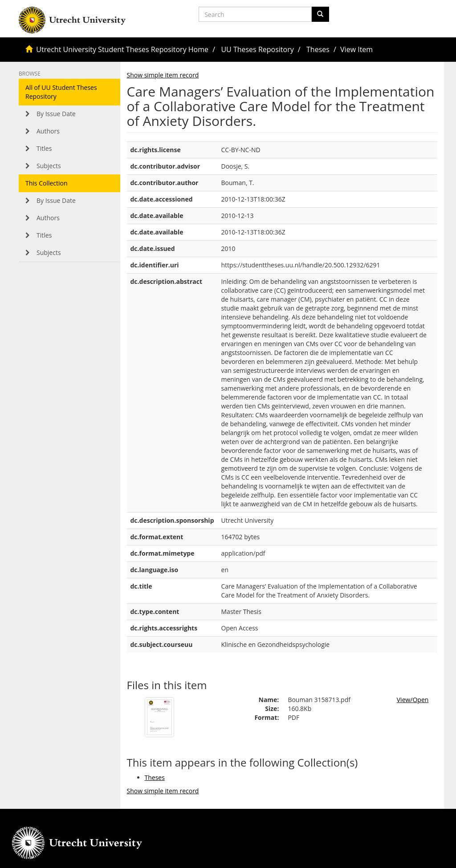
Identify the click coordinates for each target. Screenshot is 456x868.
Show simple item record (163, 75)
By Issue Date (56, 114)
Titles (44, 148)
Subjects (49, 166)
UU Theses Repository (257, 49)
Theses (318, 49)
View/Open (413, 700)
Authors (48, 131)
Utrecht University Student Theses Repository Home (122, 49)
